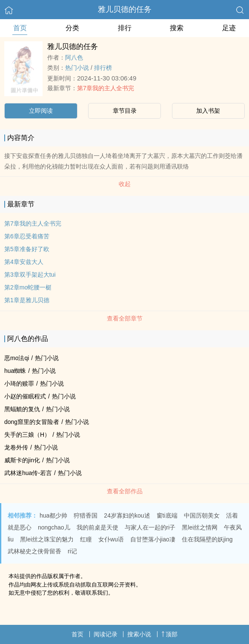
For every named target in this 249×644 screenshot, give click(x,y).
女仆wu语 (111, 539)
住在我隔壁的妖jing (207, 539)
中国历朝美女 (202, 515)
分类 (72, 28)
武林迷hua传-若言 (28, 473)
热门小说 (77, 68)
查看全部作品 (125, 491)
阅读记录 (106, 634)
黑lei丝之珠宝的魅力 (47, 539)
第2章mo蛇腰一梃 (28, 287)
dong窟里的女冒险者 (32, 422)
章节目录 (125, 111)
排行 (125, 28)
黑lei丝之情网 (200, 527)
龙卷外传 (16, 447)
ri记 (72, 551)
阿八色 (74, 57)
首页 (20, 28)
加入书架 (208, 111)
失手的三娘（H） (27, 435)
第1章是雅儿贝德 (27, 300)
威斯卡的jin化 (22, 460)
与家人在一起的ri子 (150, 527)
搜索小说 (139, 634)
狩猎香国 (86, 515)
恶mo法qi (17, 358)
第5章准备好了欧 (27, 249)
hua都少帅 (53, 515)
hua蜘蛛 (15, 371)
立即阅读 (41, 111)
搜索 (177, 28)
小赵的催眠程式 (25, 396)
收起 (125, 184)
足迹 (229, 28)
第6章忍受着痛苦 (27, 236)
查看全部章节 (125, 318)
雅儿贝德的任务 (125, 9)
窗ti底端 (167, 515)
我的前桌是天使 (97, 527)
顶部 (169, 634)
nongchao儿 (54, 527)
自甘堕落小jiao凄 (153, 539)
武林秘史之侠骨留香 (34, 551)
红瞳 (86, 539)
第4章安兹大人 (24, 262)
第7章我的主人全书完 (106, 88)
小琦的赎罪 (19, 384)
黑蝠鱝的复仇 (22, 409)
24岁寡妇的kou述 (127, 515)
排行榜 (103, 68)
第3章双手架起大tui (30, 275)
